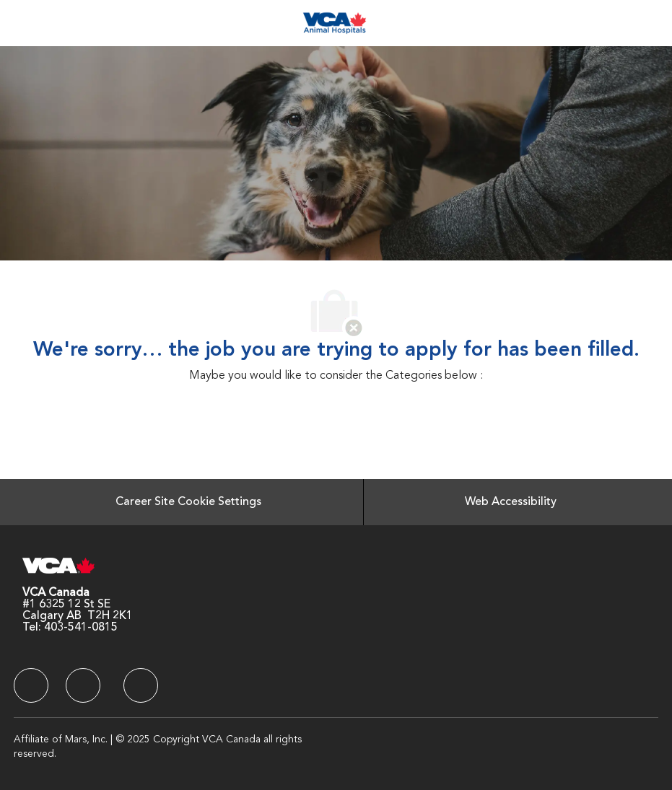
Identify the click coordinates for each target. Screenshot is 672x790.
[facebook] (31, 685)
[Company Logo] (335, 23)
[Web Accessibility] (511, 502)
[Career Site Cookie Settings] (188, 502)
